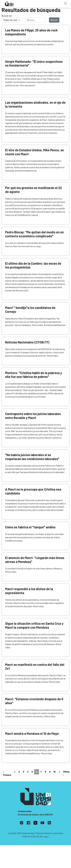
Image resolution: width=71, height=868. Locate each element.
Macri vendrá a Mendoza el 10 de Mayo (32, 733)
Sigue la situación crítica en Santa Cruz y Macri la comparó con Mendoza (34, 625)
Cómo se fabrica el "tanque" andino (30, 527)
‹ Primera (7, 773)
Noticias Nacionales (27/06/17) (27, 342)
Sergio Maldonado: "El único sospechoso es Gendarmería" (34, 63)
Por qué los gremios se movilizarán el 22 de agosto (33, 190)
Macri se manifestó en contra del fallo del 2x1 (35, 666)
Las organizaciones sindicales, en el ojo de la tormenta (35, 104)
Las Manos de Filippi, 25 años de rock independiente (31, 32)
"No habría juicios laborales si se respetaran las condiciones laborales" (32, 457)
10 (55, 772)
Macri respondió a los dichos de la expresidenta (29, 591)
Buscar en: (7, 16)
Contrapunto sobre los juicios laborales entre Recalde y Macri (33, 416)
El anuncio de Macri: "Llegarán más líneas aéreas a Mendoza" (35, 560)
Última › (66, 773)
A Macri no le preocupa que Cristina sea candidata (33, 491)
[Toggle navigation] (65, 3)
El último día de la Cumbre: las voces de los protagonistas (33, 265)
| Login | (45, 836)
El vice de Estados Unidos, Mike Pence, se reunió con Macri (34, 152)
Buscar (54, 20)
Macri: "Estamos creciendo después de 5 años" (34, 701)
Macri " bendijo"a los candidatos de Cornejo (30, 310)
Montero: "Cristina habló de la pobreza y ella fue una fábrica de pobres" (34, 375)
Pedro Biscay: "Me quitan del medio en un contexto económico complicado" (34, 234)
